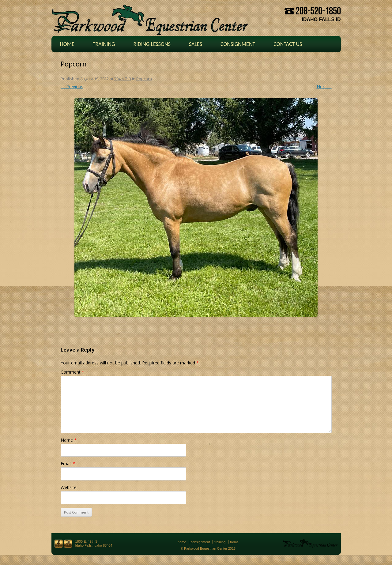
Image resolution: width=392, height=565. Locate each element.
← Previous (72, 87)
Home (67, 44)
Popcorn (144, 79)
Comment (72, 372)
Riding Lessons (152, 44)
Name (69, 440)
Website (69, 487)
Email (68, 463)
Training (104, 44)
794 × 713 (123, 79)
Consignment (238, 44)
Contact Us (288, 44)
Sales (196, 44)
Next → (324, 87)
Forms (234, 542)
